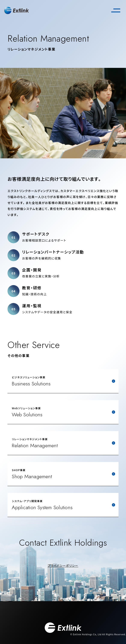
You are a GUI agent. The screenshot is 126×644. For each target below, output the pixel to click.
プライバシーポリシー (63, 565)
